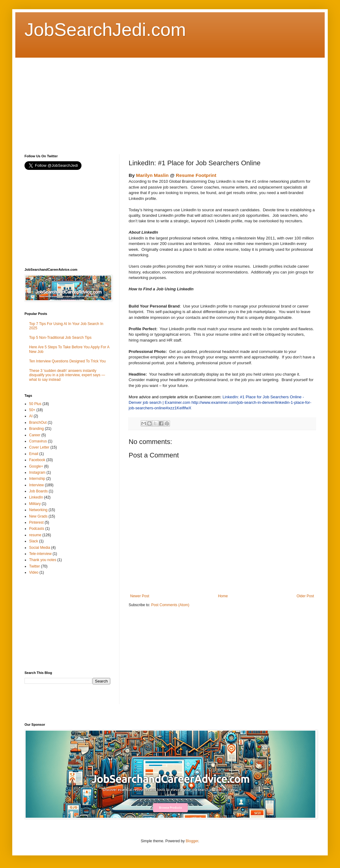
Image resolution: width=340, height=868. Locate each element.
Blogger (192, 841)
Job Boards (38, 491)
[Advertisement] (132, 101)
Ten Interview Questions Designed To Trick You (67, 361)
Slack (34, 541)
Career (35, 435)
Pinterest (36, 522)
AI (31, 416)
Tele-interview (40, 554)
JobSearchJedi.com (105, 30)
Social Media (40, 548)
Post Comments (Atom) (170, 605)
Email (34, 454)
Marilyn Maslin (152, 175)
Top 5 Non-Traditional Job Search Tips (60, 338)
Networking (38, 510)
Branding (36, 429)
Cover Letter (39, 447)
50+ (32, 410)
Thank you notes (43, 560)
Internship (37, 479)
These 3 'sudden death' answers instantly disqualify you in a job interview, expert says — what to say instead (67, 375)
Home (223, 596)
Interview (36, 485)
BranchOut (38, 423)
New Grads (38, 516)
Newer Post (140, 596)
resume (35, 535)
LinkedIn (36, 497)
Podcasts (37, 529)
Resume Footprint (196, 175)
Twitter (34, 566)
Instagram (37, 472)
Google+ (36, 466)
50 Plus (35, 404)
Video (34, 572)
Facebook (37, 460)
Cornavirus (38, 441)
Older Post (305, 596)
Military (35, 504)
